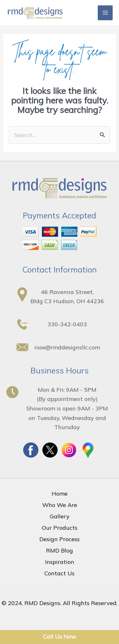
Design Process (60, 539)
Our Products (60, 528)
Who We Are (60, 505)
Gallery (60, 516)
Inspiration (60, 562)
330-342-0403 (67, 324)
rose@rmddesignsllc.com (67, 347)
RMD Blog (60, 550)
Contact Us (60, 573)
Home (60, 494)
